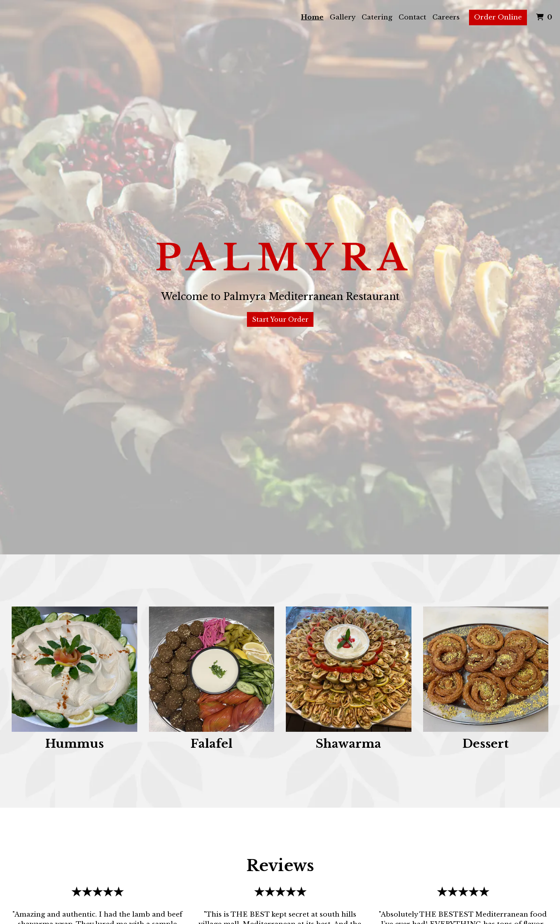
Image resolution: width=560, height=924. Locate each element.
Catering (377, 17)
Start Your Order (280, 319)
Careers (446, 17)
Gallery (343, 17)
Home (312, 17)
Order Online (498, 17)
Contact (412, 17)
